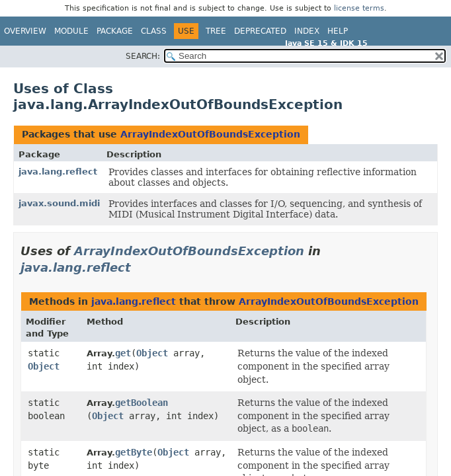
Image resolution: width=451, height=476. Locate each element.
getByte (134, 452)
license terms (359, 8)
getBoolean (142, 403)
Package (115, 31)
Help (338, 31)
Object (44, 366)
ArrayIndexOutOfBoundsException (210, 134)
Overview (25, 31)
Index (307, 31)
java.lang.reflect (58, 172)
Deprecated (260, 31)
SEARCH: (143, 56)
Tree (216, 31)
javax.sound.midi (59, 203)
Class (154, 31)
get (123, 353)
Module (71, 31)
